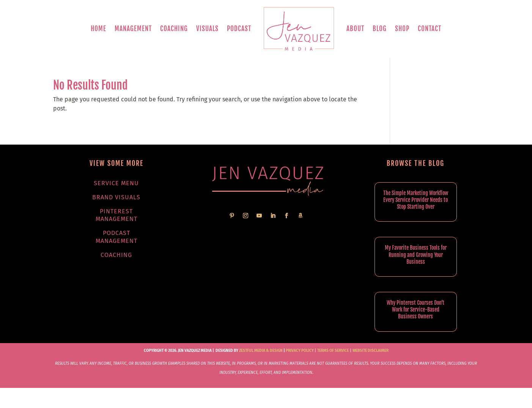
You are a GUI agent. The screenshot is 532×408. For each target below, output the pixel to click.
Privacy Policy (300, 351)
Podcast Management (116, 237)
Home (98, 29)
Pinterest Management (116, 215)
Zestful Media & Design (260, 351)
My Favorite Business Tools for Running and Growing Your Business (416, 254)
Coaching (174, 29)
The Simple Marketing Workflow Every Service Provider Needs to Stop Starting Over (416, 200)
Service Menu (116, 183)
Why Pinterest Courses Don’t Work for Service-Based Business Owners (416, 310)
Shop (402, 29)
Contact (430, 29)
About (355, 29)
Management (133, 29)
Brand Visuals (116, 197)
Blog (380, 29)
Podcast (239, 29)
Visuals (207, 29)
